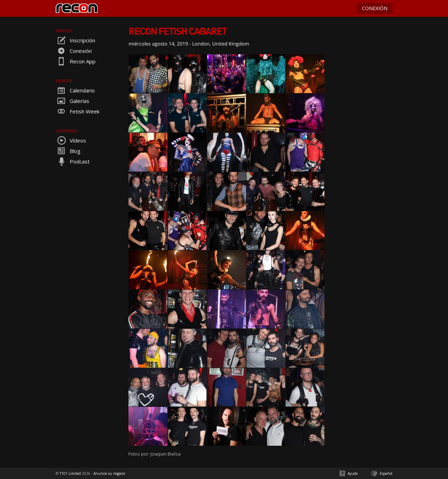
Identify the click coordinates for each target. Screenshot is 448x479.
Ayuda (353, 473)
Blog (68, 151)
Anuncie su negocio (109, 473)
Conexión (74, 51)
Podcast (73, 161)
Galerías (72, 101)
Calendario (75, 90)
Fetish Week (78, 111)
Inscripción (75, 40)
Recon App (76, 61)
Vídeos (71, 140)
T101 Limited (70, 473)
